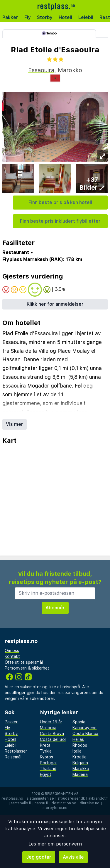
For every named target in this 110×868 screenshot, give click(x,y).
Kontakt (12, 656)
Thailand (48, 769)
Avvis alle (73, 857)
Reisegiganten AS (62, 794)
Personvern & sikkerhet (27, 668)
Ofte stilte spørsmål (24, 662)
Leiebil (86, 17)
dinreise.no (90, 803)
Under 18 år (51, 722)
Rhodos (80, 745)
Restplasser (16, 751)
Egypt (46, 774)
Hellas (78, 739)
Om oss (12, 651)
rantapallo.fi (21, 803)
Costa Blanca (85, 734)
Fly (28, 17)
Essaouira (41, 70)
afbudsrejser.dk (71, 798)
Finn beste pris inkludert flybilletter (60, 221)
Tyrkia (46, 751)
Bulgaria (80, 763)
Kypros (46, 757)
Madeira (80, 774)
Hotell (65, 17)
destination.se (64, 803)
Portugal (48, 763)
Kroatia (79, 757)
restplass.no (12, 798)
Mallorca (48, 728)
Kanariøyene (84, 728)
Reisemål (13, 757)
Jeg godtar (39, 857)
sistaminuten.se (40, 798)
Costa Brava (52, 734)
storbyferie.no (55, 808)
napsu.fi (41, 803)
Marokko (81, 769)
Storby (45, 17)
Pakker (10, 17)
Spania (79, 722)
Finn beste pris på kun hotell (60, 202)
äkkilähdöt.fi (98, 798)
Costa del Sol (53, 739)
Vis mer (15, 424)
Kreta (45, 745)
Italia (77, 751)
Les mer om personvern (55, 844)
